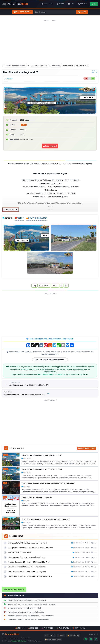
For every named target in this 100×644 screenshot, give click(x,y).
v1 (61, 286)
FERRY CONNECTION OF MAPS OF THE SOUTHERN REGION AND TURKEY (48, 484)
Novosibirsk (44, 286)
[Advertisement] (50, 41)
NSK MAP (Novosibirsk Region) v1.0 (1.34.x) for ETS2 (42, 455)
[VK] (86, 639)
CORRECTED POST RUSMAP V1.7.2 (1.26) (37, 498)
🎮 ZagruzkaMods (11, 634)
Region (55, 286)
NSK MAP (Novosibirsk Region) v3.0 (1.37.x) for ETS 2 (42, 469)
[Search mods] (55, 12)
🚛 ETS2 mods (33, 628)
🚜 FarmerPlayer (63, 628)
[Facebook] (91, 639)
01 (66, 286)
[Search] (82, 12)
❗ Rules (61, 635)
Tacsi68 (10, 78)
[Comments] (95, 72)
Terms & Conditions (45, 374)
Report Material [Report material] (50, 146)
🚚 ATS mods (20, 628)
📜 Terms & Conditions (53, 639)
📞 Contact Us (50, 635)
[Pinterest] (96, 639)
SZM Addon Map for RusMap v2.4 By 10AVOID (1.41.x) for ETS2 (45, 519)
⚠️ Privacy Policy (73, 635)
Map (34, 286)
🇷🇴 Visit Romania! (79, 628)
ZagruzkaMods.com (19, 641)
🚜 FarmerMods (47, 628)
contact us (61, 374)
